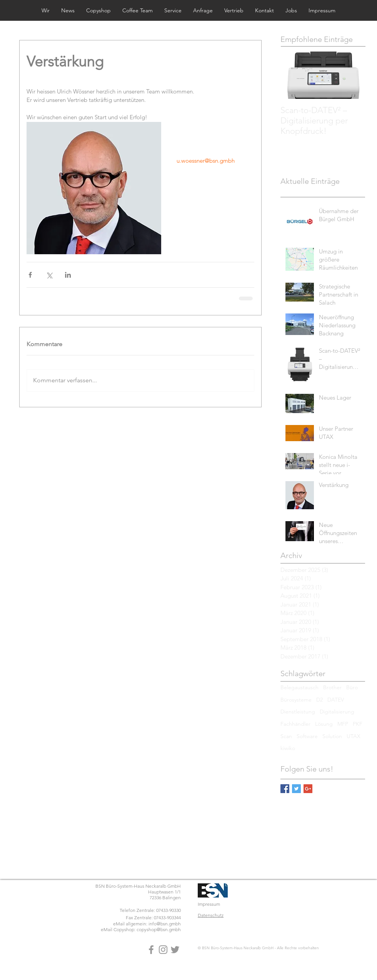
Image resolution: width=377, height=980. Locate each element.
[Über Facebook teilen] (30, 275)
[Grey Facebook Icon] (151, 950)
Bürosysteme (296, 700)
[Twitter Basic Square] (296, 789)
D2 (319, 700)
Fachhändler (295, 724)
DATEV (336, 700)
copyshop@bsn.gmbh (159, 929)
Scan (286, 736)
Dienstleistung (298, 712)
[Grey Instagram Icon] (163, 950)
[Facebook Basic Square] (285, 789)
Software (307, 736)
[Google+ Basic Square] (308, 789)
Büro (352, 687)
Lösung (324, 724)
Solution (332, 736)
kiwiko (288, 748)
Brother (332, 687)
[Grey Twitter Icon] (175, 950)
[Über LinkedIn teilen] (68, 275)
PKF (358, 724)
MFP (343, 724)
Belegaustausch (299, 687)
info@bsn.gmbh (165, 924)
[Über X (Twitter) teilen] (49, 275)
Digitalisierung (337, 712)
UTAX (354, 736)
